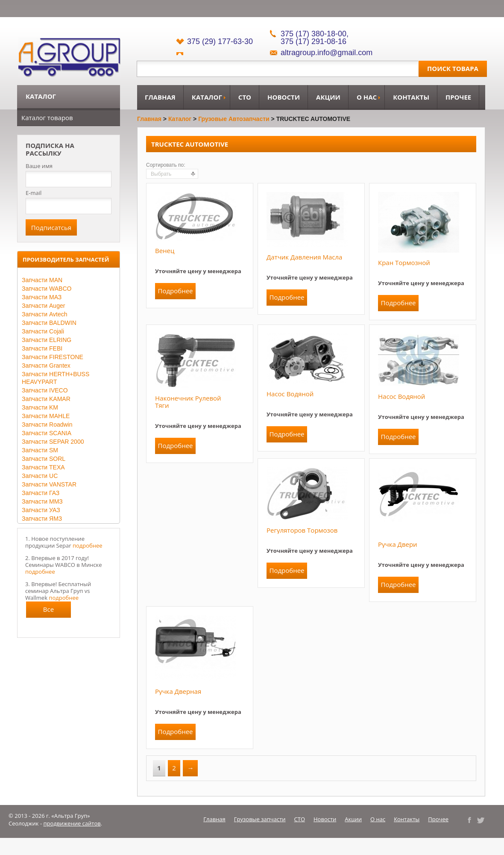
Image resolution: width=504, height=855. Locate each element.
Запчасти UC (40, 476)
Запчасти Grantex (46, 366)
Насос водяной (290, 394)
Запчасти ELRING (47, 340)
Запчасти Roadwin (47, 425)
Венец (165, 251)
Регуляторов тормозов (302, 530)
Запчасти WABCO (47, 289)
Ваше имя (39, 166)
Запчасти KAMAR (46, 399)
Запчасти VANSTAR (49, 484)
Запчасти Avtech (45, 314)
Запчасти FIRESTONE (53, 357)
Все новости (49, 611)
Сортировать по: (166, 165)
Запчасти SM (40, 450)
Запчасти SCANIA (47, 433)
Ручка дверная (178, 691)
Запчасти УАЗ (41, 510)
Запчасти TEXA (43, 467)
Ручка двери (398, 544)
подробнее (88, 545)
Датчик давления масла (304, 257)
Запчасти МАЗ (42, 297)
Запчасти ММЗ (42, 501)
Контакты (411, 97)
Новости (284, 97)
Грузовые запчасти (260, 819)
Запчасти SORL (44, 459)
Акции (328, 97)
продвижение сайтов (72, 823)
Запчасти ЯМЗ (42, 519)
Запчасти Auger (43, 306)
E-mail (34, 193)
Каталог (207, 97)
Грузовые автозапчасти (234, 119)
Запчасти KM (40, 407)
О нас (367, 97)
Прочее (458, 97)
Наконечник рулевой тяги (188, 402)
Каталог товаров (47, 118)
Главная (160, 97)
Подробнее (175, 291)
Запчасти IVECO (45, 390)
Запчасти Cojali (43, 331)
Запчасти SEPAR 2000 (53, 442)
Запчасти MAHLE (46, 416)
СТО (245, 97)
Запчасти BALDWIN (49, 323)
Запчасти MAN (42, 280)
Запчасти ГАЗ (41, 493)
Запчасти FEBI (42, 348)
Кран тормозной (404, 262)
